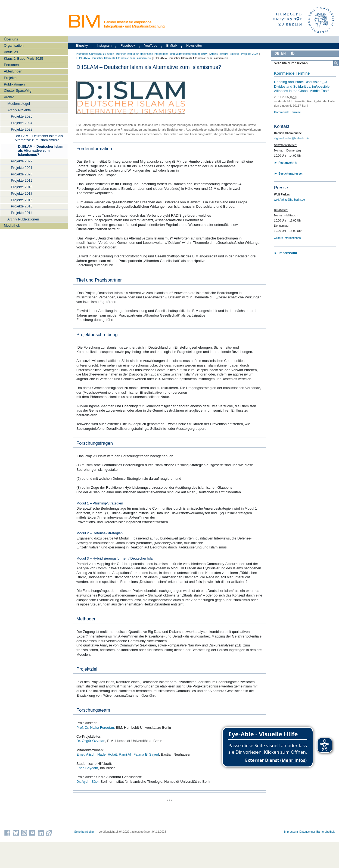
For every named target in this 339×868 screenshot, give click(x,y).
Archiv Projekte (19, 110)
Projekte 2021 (22, 168)
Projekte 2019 (22, 180)
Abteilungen (13, 71)
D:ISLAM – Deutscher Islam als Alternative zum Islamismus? (39, 138)
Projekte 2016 (22, 200)
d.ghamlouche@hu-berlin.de (292, 138)
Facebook (128, 46)
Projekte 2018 (22, 187)
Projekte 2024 (22, 123)
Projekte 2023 (22, 129)
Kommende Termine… (289, 112)
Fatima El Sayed (146, 754)
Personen (11, 65)
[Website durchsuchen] (305, 63)
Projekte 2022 (22, 161)
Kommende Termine (292, 73)
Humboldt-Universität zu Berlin (95, 54)
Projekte (10, 78)
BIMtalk (172, 46)
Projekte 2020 (22, 174)
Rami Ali (125, 754)
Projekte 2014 (22, 213)
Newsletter (194, 46)
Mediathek (12, 225)
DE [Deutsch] (277, 53)
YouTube (151, 46)
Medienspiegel (19, 104)
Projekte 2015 (22, 206)
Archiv (9, 97)
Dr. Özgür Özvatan (91, 741)
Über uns (11, 39)
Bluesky (82, 46)
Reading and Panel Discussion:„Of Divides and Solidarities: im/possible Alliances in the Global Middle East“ (302, 86)
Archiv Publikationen (23, 219)
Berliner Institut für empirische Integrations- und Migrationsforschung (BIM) (162, 54)
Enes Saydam (87, 768)
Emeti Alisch (86, 754)
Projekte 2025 (22, 116)
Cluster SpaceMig (18, 91)
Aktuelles (11, 52)
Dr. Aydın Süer (88, 782)
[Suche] (336, 63)
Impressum (291, 832)
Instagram (104, 46)
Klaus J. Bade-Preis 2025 (23, 59)
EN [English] (284, 53)
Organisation (14, 45)
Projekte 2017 (22, 193)
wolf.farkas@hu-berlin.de (289, 200)
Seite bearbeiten (84, 832)
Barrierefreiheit (326, 832)
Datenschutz (307, 832)
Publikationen (14, 84)
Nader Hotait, (108, 754)
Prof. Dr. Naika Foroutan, (96, 727)
